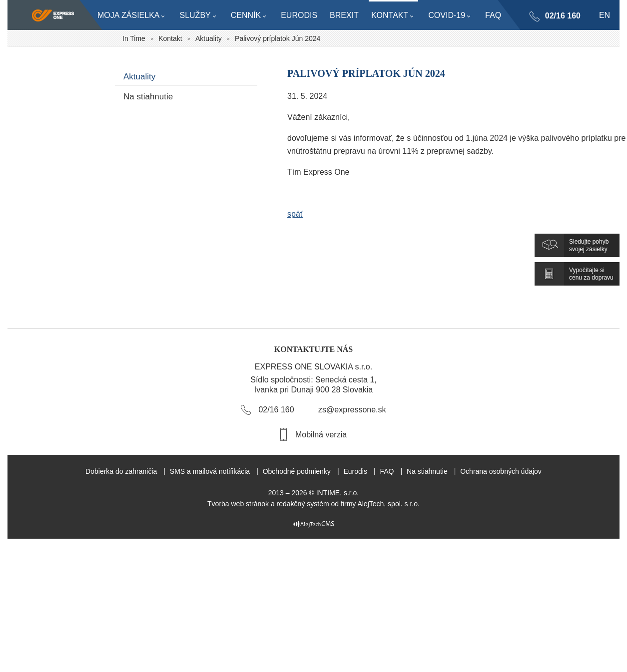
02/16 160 (562, 16)
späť (295, 214)
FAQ (387, 471)
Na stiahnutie (148, 97)
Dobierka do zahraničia (121, 471)
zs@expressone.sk (352, 410)
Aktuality (209, 38)
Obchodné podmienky (297, 471)
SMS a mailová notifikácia (210, 471)
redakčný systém (303, 504)
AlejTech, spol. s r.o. (388, 504)
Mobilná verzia (321, 435)
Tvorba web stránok (238, 504)
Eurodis (355, 471)
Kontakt (170, 38)
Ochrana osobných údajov (501, 471)
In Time (134, 38)
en (605, 15)
